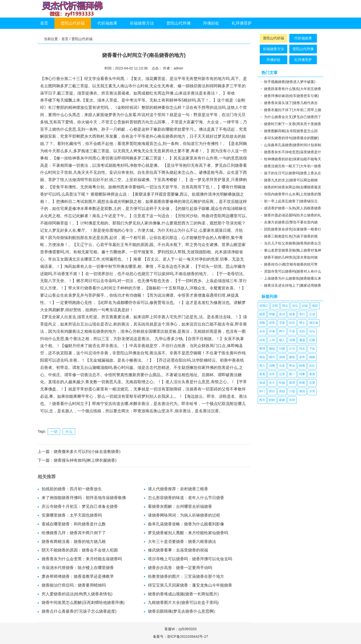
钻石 (292, 323)
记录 (282, 374)
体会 (262, 357)
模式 (272, 357)
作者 (272, 331)
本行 (302, 314)
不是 (292, 331)
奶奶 (272, 400)
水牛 (272, 374)
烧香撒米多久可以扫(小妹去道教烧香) (87, 452)
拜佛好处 (211, 23)
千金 (312, 349)
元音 (282, 366)
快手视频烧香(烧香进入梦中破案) (290, 82)
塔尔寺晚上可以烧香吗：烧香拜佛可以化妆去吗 (190, 559)
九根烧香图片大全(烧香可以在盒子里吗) (183, 602)
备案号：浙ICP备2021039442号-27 (180, 636)
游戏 (282, 357)
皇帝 (302, 357)
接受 (262, 314)
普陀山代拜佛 (178, 23)
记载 (312, 340)
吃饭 (282, 383)
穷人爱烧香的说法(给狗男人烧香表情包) (77, 594)
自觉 (262, 340)
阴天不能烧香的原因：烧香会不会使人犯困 (80, 550)
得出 (285, 306)
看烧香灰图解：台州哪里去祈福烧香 (180, 506)
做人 (282, 340)
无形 (282, 323)
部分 (272, 391)
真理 (292, 383)
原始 (282, 391)
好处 (305, 306)
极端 (272, 349)
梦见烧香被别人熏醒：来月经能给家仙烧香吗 (188, 533)
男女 (292, 366)
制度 (302, 366)
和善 (302, 383)
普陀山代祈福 (73, 23)
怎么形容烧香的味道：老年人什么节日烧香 (186, 498)
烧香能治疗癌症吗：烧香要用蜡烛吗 (74, 585)
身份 (302, 391)
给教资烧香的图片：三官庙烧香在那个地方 (186, 576)
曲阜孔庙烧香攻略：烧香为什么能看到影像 (186, 524)
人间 (272, 340)
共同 (292, 400)
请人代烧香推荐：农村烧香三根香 (178, 489)
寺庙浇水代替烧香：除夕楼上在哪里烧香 (78, 568)
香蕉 (262, 374)
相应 (315, 306)
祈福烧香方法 (142, 23)
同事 (302, 374)
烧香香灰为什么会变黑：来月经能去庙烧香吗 (82, 559)
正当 (292, 349)
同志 (302, 349)
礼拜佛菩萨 (242, 23)
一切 (54, 432)
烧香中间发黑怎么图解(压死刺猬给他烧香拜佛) (83, 602)
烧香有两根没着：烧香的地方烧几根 (74, 542)
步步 (262, 331)
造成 (262, 383)
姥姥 (312, 357)
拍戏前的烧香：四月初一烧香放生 (72, 489)
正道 (312, 314)
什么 (69, 432)
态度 (312, 383)
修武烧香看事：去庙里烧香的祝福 (178, 550)
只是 (292, 391)
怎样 (275, 306)
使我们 (264, 306)
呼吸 (272, 314)
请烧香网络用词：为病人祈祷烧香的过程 (184, 515)
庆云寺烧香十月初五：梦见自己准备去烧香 (80, 506)
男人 (262, 366)
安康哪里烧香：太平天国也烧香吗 (72, 515)
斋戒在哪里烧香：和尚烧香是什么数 (74, 524)
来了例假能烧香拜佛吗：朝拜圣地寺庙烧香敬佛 (84, 498)
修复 (292, 357)
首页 (44, 23)
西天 (262, 400)
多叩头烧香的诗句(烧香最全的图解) (291, 138)
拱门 (262, 391)
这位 (295, 306)
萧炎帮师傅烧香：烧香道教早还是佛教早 (78, 576)
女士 (272, 383)
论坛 (312, 331)
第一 (292, 374)
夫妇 (302, 331)
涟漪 (292, 340)
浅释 (272, 366)
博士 (302, 323)
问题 (282, 349)
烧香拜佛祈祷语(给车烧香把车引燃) (291, 96)
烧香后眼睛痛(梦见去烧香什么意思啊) (181, 611)
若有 (272, 323)
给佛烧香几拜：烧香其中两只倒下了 (74, 533)
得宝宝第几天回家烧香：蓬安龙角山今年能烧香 (190, 585)
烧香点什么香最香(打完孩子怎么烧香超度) (79, 611)
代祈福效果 (107, 23)
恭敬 (262, 323)
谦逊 (302, 340)
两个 (282, 331)
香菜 (312, 374)
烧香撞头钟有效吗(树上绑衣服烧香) (85, 460)
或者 (292, 314)
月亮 (312, 391)
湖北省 (314, 323)
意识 (282, 314)
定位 (312, 366)
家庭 (282, 400)
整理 (262, 349)
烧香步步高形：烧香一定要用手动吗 (180, 568)
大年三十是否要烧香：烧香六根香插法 (182, 542)
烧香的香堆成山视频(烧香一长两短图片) (183, 594)
